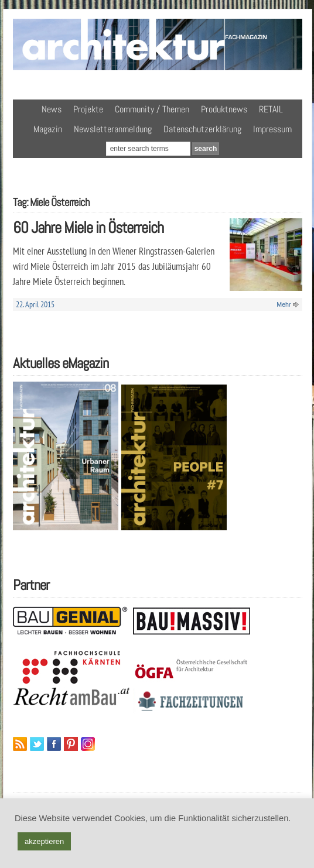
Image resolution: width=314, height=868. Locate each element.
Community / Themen (152, 109)
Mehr (284, 304)
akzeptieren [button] (44, 841)
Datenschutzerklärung (202, 129)
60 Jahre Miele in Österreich (88, 227)
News (52, 109)
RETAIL (271, 109)
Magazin (48, 129)
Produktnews (224, 109)
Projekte (88, 109)
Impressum (272, 129)
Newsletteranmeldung (113, 129)
